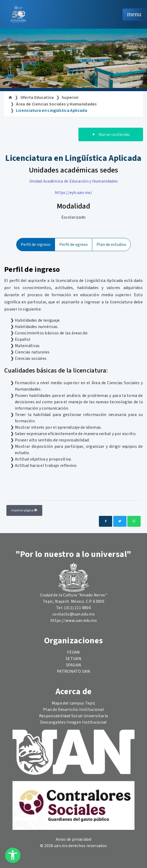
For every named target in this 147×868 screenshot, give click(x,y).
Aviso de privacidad (73, 839)
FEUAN (73, 652)
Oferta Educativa (37, 98)
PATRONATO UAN (73, 671)
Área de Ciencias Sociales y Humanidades (56, 104)
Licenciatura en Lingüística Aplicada (52, 110)
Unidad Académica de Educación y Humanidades (74, 181)
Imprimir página (24, 510)
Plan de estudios (111, 245)
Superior (70, 98)
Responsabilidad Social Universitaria (74, 716)
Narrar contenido (111, 135)
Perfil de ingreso (36, 245)
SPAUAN (74, 665)
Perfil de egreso (73, 245)
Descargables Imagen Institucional (73, 722)
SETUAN (73, 659)
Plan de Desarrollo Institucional (73, 710)
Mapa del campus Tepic (74, 703)
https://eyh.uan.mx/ (73, 193)
